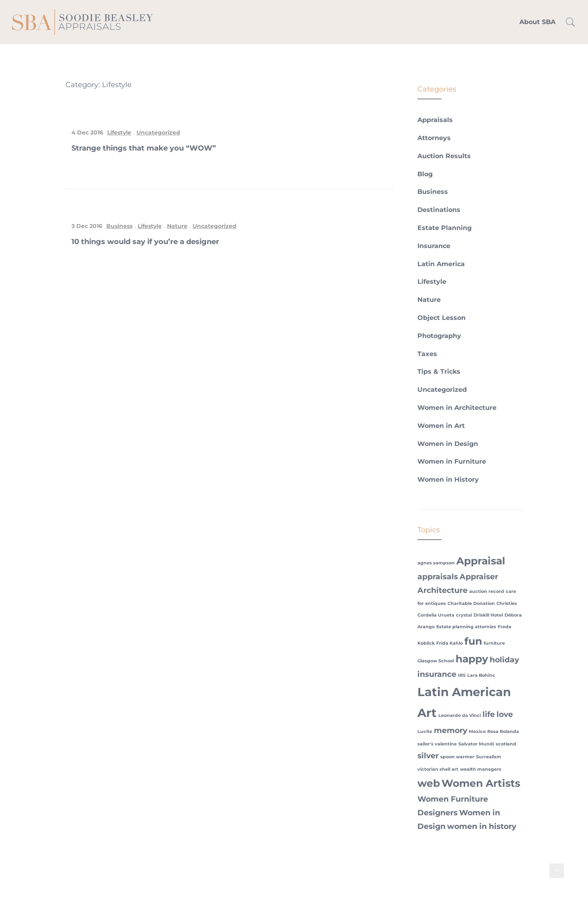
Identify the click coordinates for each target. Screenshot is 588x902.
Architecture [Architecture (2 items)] (443, 590)
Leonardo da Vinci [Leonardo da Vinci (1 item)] (460, 716)
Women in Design (448, 444)
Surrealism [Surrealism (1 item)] (489, 757)
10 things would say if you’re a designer (145, 242)
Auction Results (444, 156)
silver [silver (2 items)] (428, 756)
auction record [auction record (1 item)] (487, 591)
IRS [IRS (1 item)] (462, 675)
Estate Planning (445, 228)
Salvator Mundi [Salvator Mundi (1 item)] (476, 744)
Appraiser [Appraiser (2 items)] (479, 577)
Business (119, 226)
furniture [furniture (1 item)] (494, 643)
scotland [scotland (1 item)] (506, 744)
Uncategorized (158, 132)
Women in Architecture (457, 408)
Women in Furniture (452, 461)
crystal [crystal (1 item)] (464, 615)
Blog (425, 174)
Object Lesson (442, 318)
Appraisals (435, 120)
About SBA (537, 22)
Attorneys (434, 138)
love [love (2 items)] (505, 714)
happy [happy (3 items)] (472, 659)
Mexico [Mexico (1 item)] (477, 732)
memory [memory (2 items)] (451, 730)
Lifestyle (119, 132)
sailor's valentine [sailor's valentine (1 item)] (437, 744)
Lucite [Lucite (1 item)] (425, 732)
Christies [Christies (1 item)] (507, 604)
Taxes (427, 354)
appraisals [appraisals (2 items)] (438, 577)
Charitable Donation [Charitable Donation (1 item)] (471, 604)
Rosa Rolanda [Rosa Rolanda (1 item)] (503, 732)
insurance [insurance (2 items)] (437, 674)
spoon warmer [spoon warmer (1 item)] (457, 757)
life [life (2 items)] (489, 714)
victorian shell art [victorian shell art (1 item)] (438, 769)
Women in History (448, 480)
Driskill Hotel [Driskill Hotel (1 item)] (488, 615)
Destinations (439, 210)
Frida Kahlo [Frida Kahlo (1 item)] (450, 643)
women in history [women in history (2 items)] (482, 826)
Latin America (441, 264)
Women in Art (441, 426)
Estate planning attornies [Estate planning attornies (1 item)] (466, 627)
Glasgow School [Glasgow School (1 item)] (436, 661)
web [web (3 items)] (429, 783)
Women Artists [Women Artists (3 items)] (481, 783)
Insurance (434, 246)
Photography (439, 336)
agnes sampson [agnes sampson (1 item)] (436, 563)
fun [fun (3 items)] (473, 641)
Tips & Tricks (439, 372)
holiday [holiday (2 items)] (504, 660)
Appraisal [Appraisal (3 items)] (481, 561)
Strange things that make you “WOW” (144, 148)
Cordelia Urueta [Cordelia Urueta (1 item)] (436, 615)
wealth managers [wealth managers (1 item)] (481, 769)
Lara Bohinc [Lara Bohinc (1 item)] (481, 675)
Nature (177, 226)
